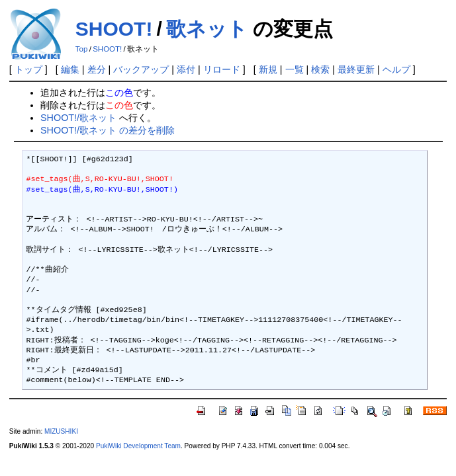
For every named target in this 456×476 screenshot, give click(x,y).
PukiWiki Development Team (138, 446)
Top (82, 49)
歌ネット (207, 29)
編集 (70, 69)
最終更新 (356, 69)
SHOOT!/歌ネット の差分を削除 (108, 130)
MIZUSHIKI (61, 431)
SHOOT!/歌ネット (78, 118)
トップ (28, 69)
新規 (268, 69)
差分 (97, 69)
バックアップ (141, 69)
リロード (222, 69)
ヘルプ (396, 69)
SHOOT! (114, 29)
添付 (186, 69)
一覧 (295, 69)
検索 (320, 69)
